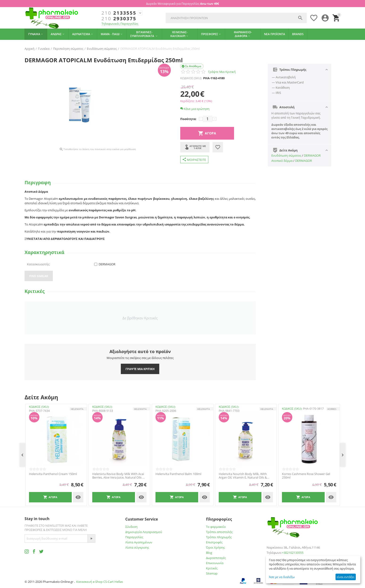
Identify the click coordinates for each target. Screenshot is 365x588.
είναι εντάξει (346, 577)
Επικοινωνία (215, 563)
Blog (209, 553)
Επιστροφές (214, 542)
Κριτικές (212, 568)
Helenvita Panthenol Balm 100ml (178, 474)
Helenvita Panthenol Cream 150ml (53, 474)
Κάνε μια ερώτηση (195, 109)
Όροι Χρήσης (215, 547)
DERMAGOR (312, 155)
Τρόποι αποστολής (219, 532)
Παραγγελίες (134, 537)
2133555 (119, 13)
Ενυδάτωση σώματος (286, 155)
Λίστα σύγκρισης (137, 547)
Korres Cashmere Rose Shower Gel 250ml (306, 476)
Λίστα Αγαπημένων (139, 542)
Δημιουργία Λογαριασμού (144, 532)
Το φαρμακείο (216, 527)
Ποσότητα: (188, 119)
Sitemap (212, 573)
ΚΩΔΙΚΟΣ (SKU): (191, 78)
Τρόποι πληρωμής (219, 537)
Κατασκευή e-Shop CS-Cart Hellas (100, 582)
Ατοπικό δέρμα (282, 161)
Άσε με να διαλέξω (282, 577)
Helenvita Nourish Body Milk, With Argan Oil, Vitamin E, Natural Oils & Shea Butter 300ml (243, 476)
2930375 (119, 19)
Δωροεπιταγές (216, 558)
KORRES (332, 409)
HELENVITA (77, 409)
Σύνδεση (131, 527)
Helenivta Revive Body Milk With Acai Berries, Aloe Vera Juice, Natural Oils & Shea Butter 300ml (118, 476)
